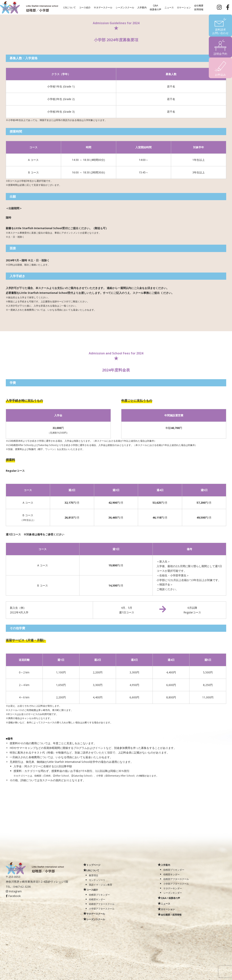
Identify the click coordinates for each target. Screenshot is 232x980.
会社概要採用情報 (199, 7)
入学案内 (142, 7)
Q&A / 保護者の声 (170, 898)
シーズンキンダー (173, 893)
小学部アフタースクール (102, 909)
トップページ (93, 865)
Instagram (14, 891)
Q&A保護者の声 (155, 7)
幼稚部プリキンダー (99, 895)
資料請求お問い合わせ (220, 31)
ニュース (169, 7)
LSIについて (70, 7)
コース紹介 (85, 7)
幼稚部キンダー (97, 899)
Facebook (13, 896)
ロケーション (184, 7)
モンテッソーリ (97, 880)
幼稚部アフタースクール (102, 904)
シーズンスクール (125, 7)
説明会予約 (220, 54)
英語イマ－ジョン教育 (101, 885)
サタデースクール (103, 7)
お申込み (220, 75)
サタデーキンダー (173, 888)
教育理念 (94, 875)
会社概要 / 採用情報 (171, 915)
